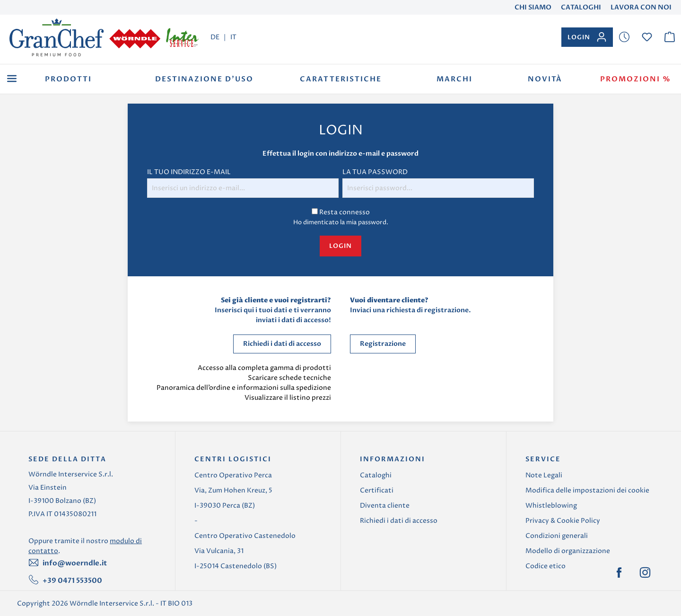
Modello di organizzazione (568, 551)
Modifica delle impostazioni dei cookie (587, 490)
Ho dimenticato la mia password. (341, 222)
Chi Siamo (533, 7)
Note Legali (544, 475)
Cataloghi (581, 7)
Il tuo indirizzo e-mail (189, 172)
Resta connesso (345, 212)
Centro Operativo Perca (233, 475)
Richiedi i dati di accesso (282, 344)
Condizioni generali (557, 536)
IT (233, 37)
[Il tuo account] (587, 37)
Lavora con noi (641, 7)
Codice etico (546, 566)
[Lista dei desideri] (624, 37)
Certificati (377, 490)
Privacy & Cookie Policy (563, 521)
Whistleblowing (551, 506)
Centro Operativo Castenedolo (245, 536)
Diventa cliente (385, 506)
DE (215, 37)
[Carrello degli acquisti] (670, 37)
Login (340, 246)
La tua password (375, 172)
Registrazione (383, 344)
